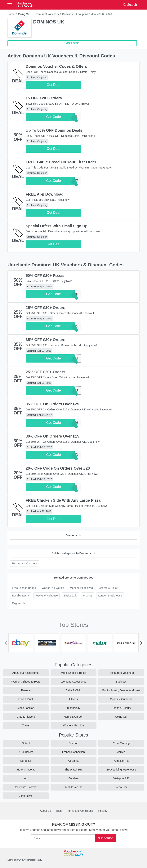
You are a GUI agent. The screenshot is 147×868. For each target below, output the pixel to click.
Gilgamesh (18, 603)
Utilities (73, 699)
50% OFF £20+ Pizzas (45, 276)
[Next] (141, 643)
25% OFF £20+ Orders (45, 372)
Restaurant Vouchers (46, 14)
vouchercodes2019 (33, 860)
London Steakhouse (110, 596)
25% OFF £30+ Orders (45, 308)
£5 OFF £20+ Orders (44, 98)
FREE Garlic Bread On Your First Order (61, 162)
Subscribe (106, 838)
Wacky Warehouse (47, 596)
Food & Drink (26, 699)
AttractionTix (121, 761)
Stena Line (121, 787)
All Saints (73, 761)
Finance (26, 690)
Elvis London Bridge (24, 588)
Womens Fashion (74, 725)
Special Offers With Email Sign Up (57, 226)
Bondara (74, 778)
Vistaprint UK (121, 778)
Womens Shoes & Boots (26, 682)
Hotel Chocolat (26, 770)
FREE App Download (45, 194)
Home (11, 14)
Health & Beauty (121, 708)
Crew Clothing (121, 743)
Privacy (103, 811)
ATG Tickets (26, 752)
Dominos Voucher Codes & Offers (56, 66)
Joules (121, 752)
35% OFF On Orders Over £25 (52, 404)
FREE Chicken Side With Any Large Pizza (63, 500)
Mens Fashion (26, 708)
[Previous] (6, 643)
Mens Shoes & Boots (74, 673)
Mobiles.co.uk (73, 787)
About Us (46, 811)
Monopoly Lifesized (81, 588)
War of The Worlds (53, 588)
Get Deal (53, 85)
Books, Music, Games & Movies (121, 690)
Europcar (26, 761)
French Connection (73, 752)
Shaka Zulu (70, 596)
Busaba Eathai (21, 596)
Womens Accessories (73, 682)
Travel (26, 725)
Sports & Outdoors (121, 699)
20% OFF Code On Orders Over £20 (58, 468)
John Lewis (26, 796)
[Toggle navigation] (10, 5)
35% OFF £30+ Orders (45, 340)
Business (121, 682)
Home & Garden (73, 717)
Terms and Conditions (80, 811)
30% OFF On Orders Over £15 (52, 436)
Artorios (88, 596)
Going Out (24, 14)
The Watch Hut (74, 770)
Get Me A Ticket (108, 588)
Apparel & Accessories (26, 673)
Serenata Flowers (26, 787)
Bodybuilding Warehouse (121, 770)
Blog (59, 811)
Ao (26, 778)
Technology (74, 708)
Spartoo (73, 743)
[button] (130, 5)
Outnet (26, 743)
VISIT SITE (72, 43)
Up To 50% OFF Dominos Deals (54, 130)
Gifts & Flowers (26, 717)
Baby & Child (74, 690)
